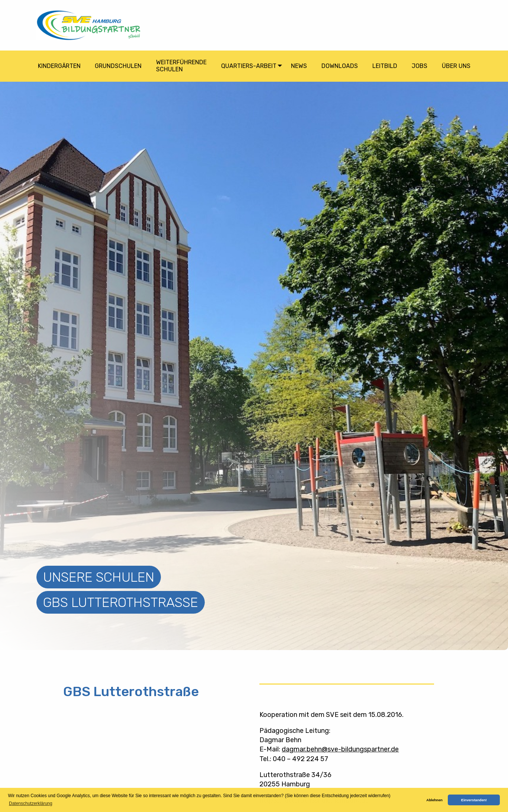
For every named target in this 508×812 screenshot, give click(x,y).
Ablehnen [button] (434, 800)
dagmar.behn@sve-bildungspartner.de (340, 749)
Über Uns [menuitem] (456, 66)
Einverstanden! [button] (474, 800)
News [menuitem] (299, 66)
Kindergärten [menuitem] (59, 66)
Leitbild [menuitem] (385, 66)
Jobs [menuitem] (420, 66)
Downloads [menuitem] (340, 66)
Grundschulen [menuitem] (118, 66)
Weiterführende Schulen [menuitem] (181, 66)
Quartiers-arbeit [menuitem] (249, 66)
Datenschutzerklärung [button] (31, 803)
